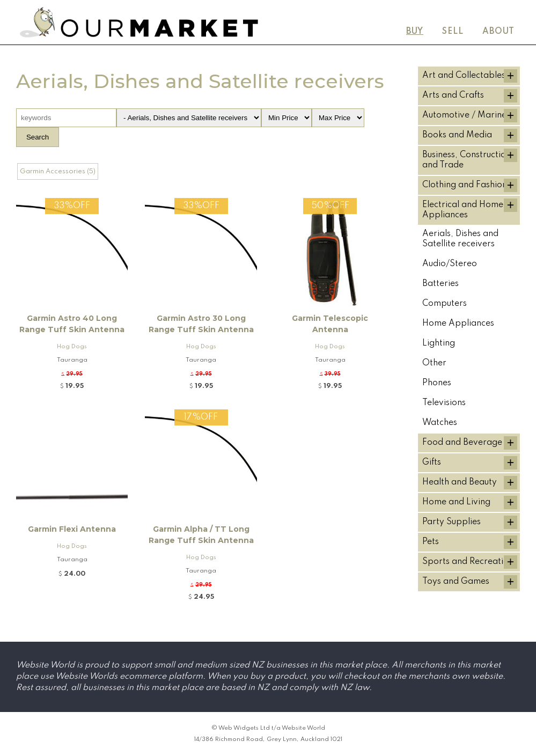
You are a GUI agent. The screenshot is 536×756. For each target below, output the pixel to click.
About (498, 32)
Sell (453, 32)
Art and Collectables (464, 76)
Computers (445, 304)
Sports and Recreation (468, 562)
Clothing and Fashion (465, 185)
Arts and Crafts (453, 96)
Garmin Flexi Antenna (72, 529)
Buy (415, 32)
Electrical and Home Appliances (463, 210)
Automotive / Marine (464, 115)
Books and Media (457, 135)
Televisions (444, 403)
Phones (437, 383)
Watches (440, 423)
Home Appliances (458, 324)
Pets (431, 542)
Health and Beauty (460, 482)
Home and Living (456, 502)
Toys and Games (456, 582)
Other (434, 363)
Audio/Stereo (450, 264)
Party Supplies (451, 522)
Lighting (439, 343)
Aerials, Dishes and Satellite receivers (460, 239)
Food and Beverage (462, 443)
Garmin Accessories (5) (58, 171)
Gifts (432, 463)
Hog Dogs (72, 347)
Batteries (440, 284)
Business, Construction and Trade (467, 160)
